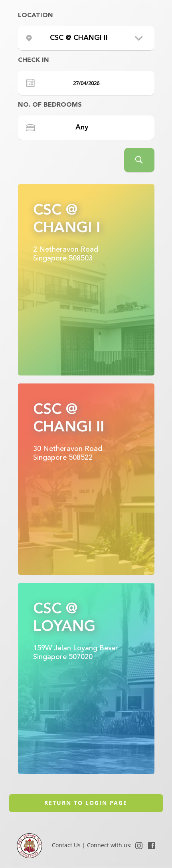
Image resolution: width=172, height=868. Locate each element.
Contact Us (67, 845)
